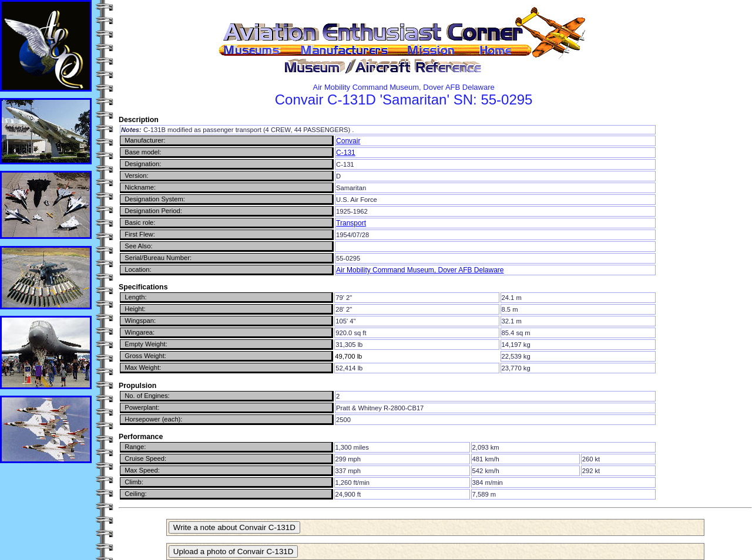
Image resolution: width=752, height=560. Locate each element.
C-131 (346, 153)
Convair (348, 141)
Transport (351, 223)
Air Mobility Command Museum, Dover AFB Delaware (420, 270)
